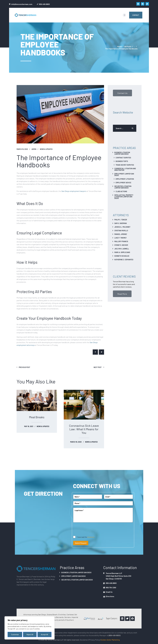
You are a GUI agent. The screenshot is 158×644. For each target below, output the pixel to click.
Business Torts (122, 161)
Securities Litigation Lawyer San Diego (123, 187)
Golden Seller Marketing (110, 640)
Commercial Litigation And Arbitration (125, 169)
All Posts (128, 46)
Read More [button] (122, 294)
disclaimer (91, 537)
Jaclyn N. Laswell (122, 249)
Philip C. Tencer (121, 220)
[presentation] (90, 529)
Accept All (45, 635)
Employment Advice (123, 183)
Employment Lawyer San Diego (124, 174)
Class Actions (121, 191)
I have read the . (86, 537)
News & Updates (46, 149)
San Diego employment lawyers (74, 191)
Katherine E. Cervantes (124, 260)
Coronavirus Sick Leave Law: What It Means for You (84, 429)
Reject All (30, 635)
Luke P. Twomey (120, 238)
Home (120, 46)
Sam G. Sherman (121, 223)
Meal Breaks (37, 417)
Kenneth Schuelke (122, 256)
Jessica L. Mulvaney (122, 227)
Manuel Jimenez (121, 234)
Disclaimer (84, 640)
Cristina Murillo (121, 231)
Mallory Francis (121, 241)
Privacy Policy (94, 640)
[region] (30, 628)
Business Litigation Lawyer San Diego (122, 153)
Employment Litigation (125, 179)
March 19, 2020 (76, 442)
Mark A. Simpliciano (122, 252)
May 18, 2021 (29, 426)
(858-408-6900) (114, 635)
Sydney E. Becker (121, 245)
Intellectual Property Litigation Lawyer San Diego (124, 197)
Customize (15, 635)
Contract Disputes (123, 158)
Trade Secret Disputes (125, 165)
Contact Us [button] (122, 93)
